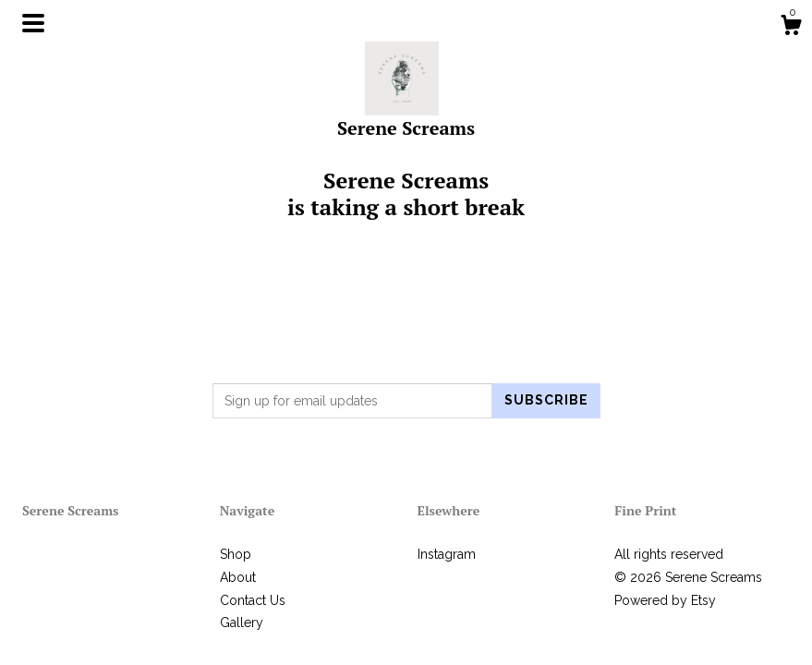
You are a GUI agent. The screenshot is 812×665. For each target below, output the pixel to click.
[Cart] (791, 28)
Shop (236, 554)
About (238, 577)
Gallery (242, 623)
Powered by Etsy (665, 600)
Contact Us (253, 600)
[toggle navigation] (33, 23)
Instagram (447, 554)
